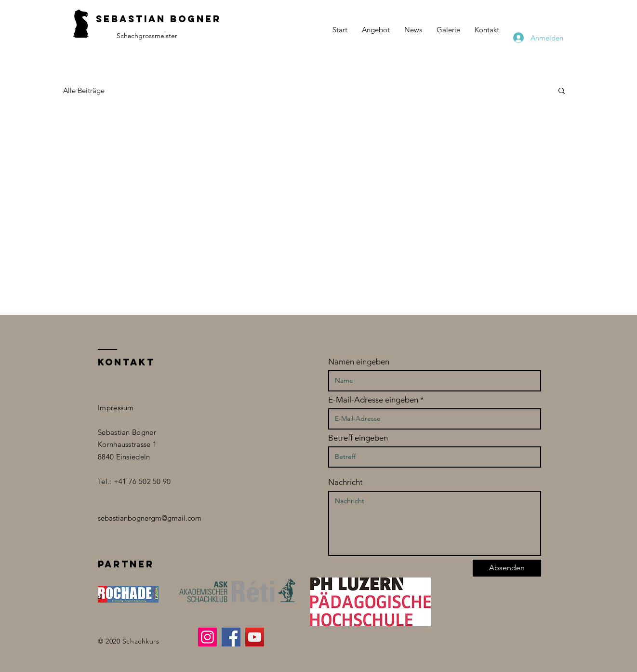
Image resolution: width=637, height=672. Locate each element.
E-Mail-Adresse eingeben (373, 400)
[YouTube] (255, 637)
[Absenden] (507, 568)
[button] (562, 91)
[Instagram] (207, 637)
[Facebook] (231, 637)
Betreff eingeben (358, 438)
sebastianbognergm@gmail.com (150, 518)
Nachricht (345, 482)
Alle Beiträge (84, 90)
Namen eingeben (359, 362)
